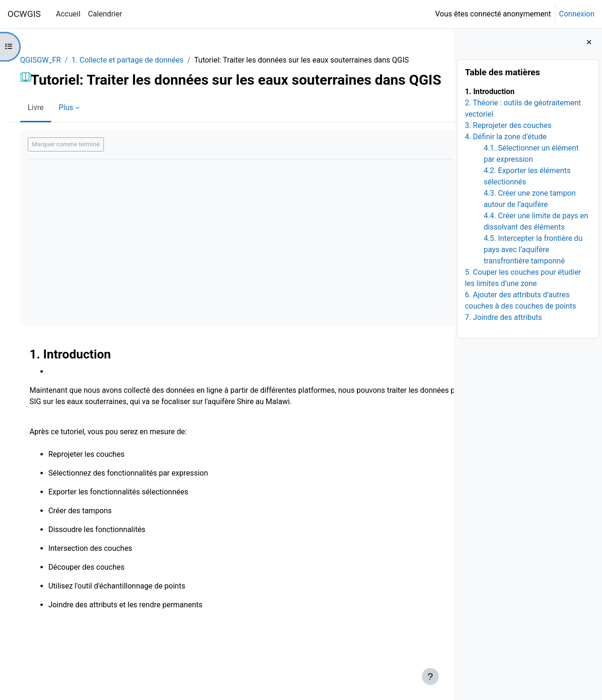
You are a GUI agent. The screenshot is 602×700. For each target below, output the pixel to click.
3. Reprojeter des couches (508, 125)
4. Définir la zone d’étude (506, 137)
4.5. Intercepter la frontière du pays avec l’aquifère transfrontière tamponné (533, 250)
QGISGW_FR (54, 60)
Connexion (577, 14)
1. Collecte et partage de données (141, 60)
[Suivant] (443, 384)
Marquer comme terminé (79, 177)
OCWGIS (24, 14)
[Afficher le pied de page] (430, 676)
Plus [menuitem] (79, 140)
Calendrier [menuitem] (105, 14)
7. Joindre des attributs (503, 317)
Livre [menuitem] (49, 140)
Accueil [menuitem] (68, 14)
